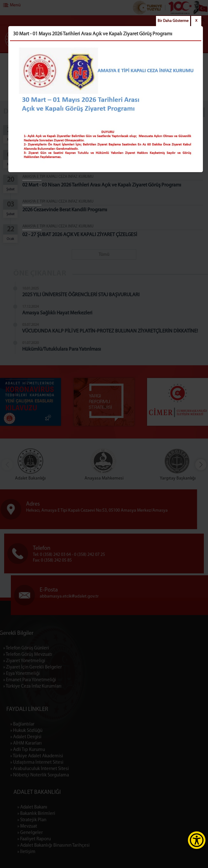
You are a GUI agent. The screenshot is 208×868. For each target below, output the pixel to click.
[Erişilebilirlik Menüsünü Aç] (197, 840)
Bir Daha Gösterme (173, 21)
